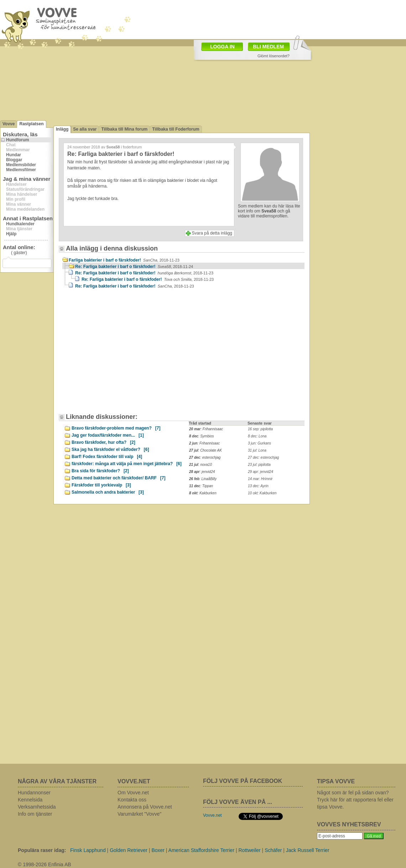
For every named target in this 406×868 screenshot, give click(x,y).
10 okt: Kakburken (262, 493)
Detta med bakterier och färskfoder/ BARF (118, 478)
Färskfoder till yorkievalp (101, 485)
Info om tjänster (35, 814)
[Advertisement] (123, 354)
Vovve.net (212, 815)
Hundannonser (34, 793)
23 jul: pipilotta (259, 465)
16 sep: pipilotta (260, 429)
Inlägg (62, 129)
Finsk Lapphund (88, 850)
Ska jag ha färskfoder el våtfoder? (110, 449)
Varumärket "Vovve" (139, 814)
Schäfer (273, 850)
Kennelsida (30, 800)
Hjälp (11, 234)
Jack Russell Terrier (308, 850)
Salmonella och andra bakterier (108, 492)
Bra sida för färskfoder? (100, 471)
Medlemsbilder (21, 165)
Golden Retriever (129, 850)
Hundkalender (20, 224)
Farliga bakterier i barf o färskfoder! (124, 260)
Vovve (9, 124)
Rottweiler (249, 850)
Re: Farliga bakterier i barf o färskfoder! (134, 267)
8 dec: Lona (257, 436)
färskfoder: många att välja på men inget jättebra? (127, 464)
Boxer (158, 850)
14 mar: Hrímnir (260, 479)
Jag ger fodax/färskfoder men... (108, 435)
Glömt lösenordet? (274, 56)
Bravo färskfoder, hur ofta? (103, 442)
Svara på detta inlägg (212, 233)
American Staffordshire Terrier (201, 850)
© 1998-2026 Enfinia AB (45, 864)
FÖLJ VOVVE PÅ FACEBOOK (243, 781)
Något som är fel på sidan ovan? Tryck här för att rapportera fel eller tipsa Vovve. (355, 800)
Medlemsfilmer (21, 170)
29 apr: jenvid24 (261, 472)
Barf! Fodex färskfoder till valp (107, 457)
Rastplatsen (31, 124)
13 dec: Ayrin (258, 486)
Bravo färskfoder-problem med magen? (116, 428)
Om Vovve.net (133, 793)
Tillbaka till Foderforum (176, 129)
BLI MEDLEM (268, 47)
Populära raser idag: (42, 850)
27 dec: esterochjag (263, 457)
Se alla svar (85, 129)
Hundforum (18, 140)
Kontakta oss (132, 800)
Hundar (14, 155)
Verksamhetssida (37, 807)
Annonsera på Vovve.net (145, 807)
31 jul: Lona (257, 450)
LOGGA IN (222, 47)
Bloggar (14, 160)
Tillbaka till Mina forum (124, 129)
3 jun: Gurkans (259, 443)
